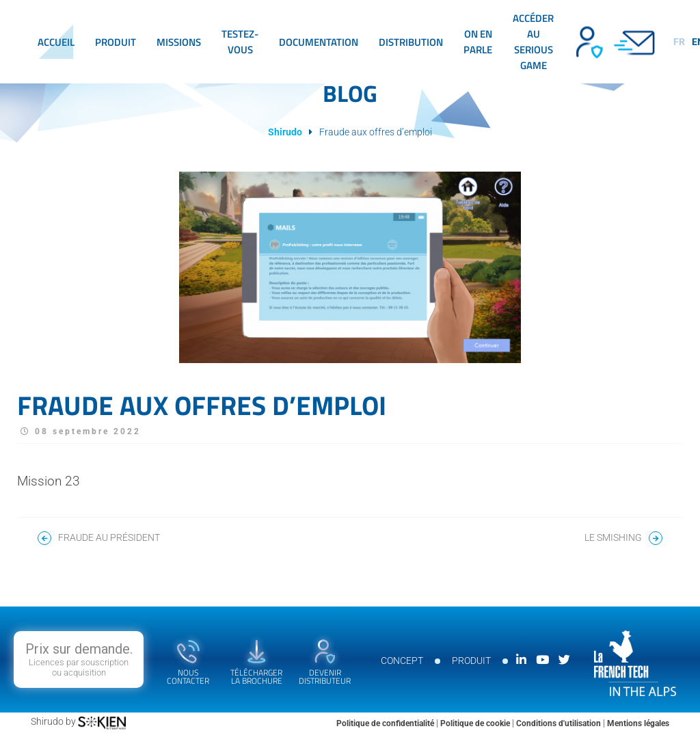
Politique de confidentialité (386, 723)
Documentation (319, 42)
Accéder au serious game (533, 42)
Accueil (56, 42)
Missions (179, 42)
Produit (116, 42)
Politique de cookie (476, 723)
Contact (636, 42)
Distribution (411, 42)
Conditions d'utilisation (560, 723)
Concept (402, 661)
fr (679, 42)
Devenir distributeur (588, 42)
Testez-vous (240, 42)
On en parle (478, 42)
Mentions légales (638, 723)
